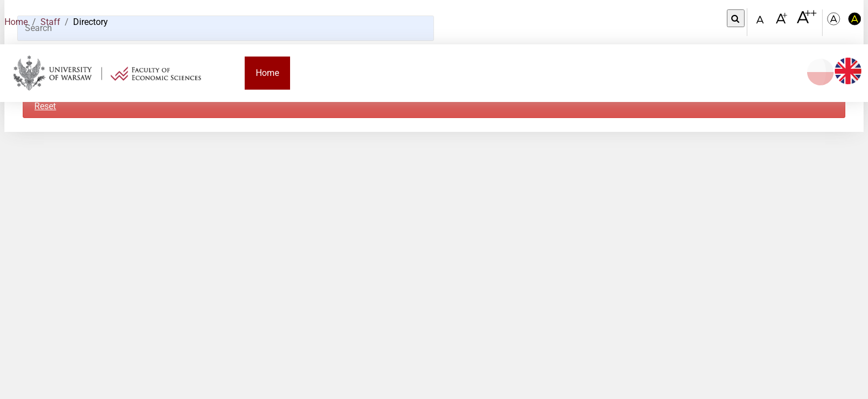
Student (429, 73)
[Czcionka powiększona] (782, 22)
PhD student (491, 73)
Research (615, 73)
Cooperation (679, 73)
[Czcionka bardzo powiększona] (807, 22)
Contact (740, 73)
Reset (45, 106)
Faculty (316, 73)
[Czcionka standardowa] (762, 22)
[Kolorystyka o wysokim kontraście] (855, 22)
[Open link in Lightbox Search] (736, 18)
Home (16, 22)
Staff (50, 22)
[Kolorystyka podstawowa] (835, 22)
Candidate (372, 73)
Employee (556, 73)
